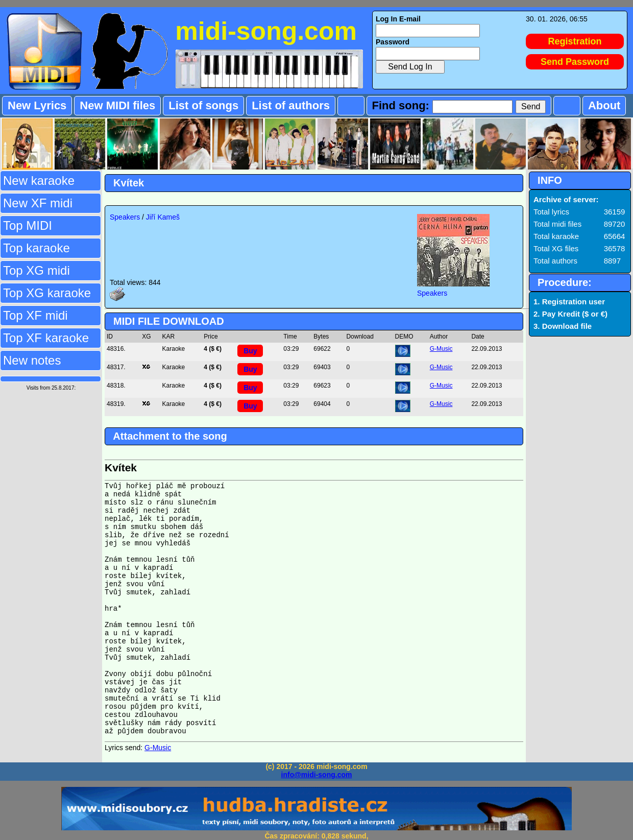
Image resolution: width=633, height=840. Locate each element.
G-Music (441, 349)
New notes (32, 360)
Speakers (125, 217)
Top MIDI (28, 225)
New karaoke (39, 181)
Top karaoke (36, 248)
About (604, 105)
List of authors (291, 105)
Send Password (575, 62)
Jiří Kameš (163, 217)
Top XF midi (35, 315)
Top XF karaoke (46, 338)
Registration (575, 41)
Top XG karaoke (47, 293)
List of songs (203, 105)
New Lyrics (37, 105)
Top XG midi (36, 270)
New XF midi (38, 203)
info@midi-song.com (317, 775)
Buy (250, 351)
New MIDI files (117, 105)
